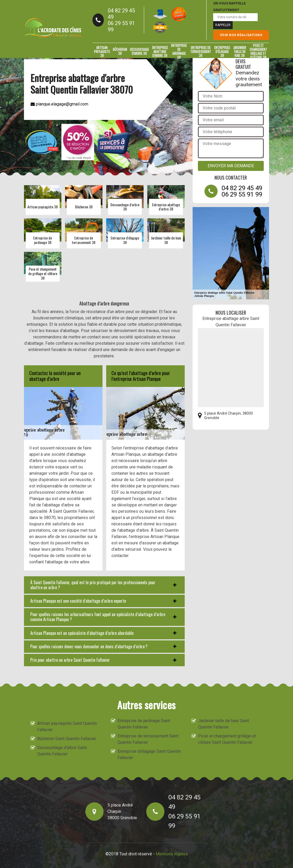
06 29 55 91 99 (121, 26)
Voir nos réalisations (241, 35)
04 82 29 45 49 (121, 14)
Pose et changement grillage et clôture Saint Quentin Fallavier (227, 739)
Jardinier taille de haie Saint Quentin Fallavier (224, 724)
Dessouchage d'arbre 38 (139, 51)
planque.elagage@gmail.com (59, 104)
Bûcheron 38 (120, 51)
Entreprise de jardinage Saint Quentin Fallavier (144, 724)
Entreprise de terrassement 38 (201, 51)
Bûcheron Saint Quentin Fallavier (67, 739)
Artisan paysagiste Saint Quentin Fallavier (67, 726)
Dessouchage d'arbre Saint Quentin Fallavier (62, 751)
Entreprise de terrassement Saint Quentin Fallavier (148, 739)
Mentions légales (172, 854)
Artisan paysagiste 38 (102, 51)
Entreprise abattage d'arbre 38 (160, 51)
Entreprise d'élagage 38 (222, 51)
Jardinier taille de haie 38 (240, 51)
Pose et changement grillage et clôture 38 (258, 51)
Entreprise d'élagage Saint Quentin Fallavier (149, 754)
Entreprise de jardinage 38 (179, 51)
